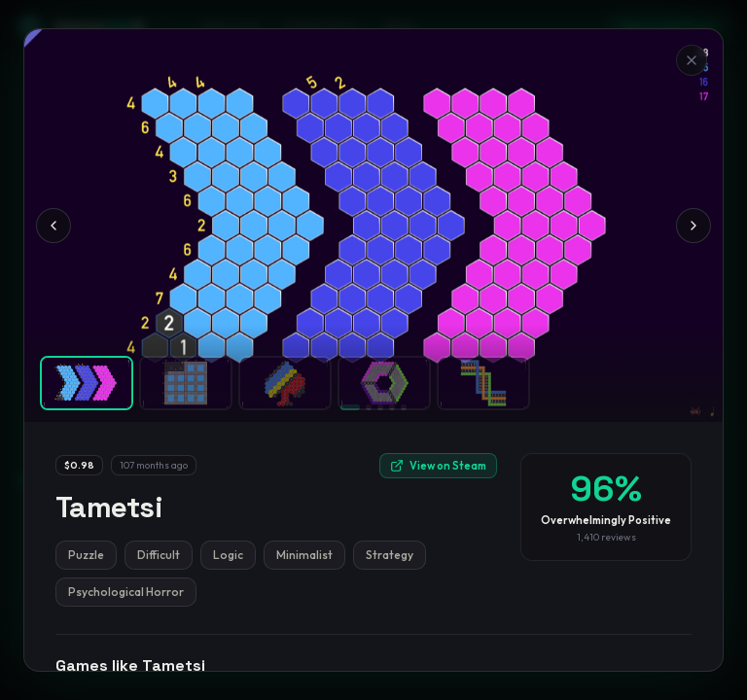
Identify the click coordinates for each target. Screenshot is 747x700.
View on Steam (438, 466)
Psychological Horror (126, 592)
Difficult (159, 555)
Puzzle (86, 555)
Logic (228, 555)
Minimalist (304, 555)
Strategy (390, 555)
